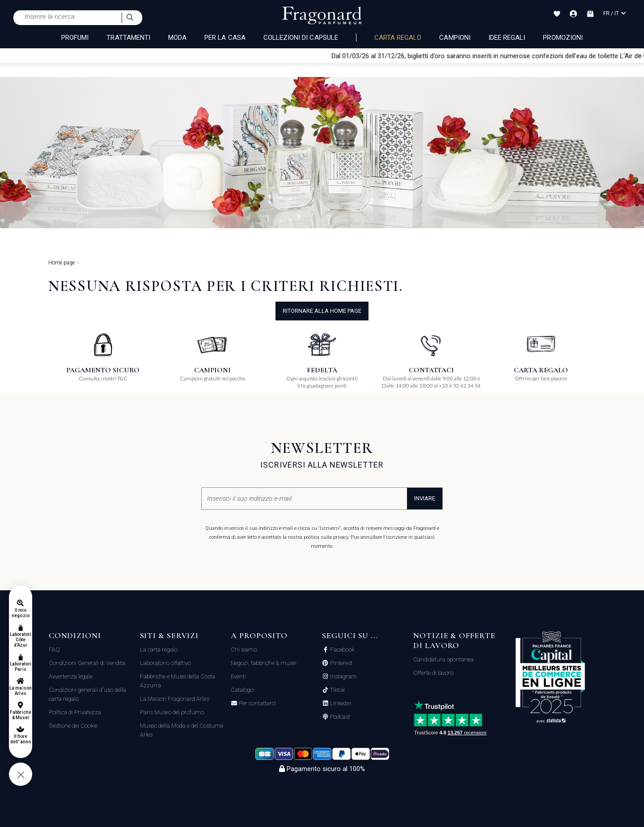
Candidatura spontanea (443, 659)
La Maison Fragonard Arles (174, 699)
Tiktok (337, 690)
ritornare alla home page (322, 311)
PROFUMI (75, 38)
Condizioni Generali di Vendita (87, 663)
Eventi (238, 676)
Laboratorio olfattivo (165, 663)
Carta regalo (398, 38)
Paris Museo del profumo (172, 712)
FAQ (54, 650)
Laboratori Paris (21, 667)
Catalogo (242, 690)
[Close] (640, 55)
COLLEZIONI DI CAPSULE (301, 38)
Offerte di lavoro (433, 673)
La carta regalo (159, 650)
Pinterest (341, 663)
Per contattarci (257, 703)
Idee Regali (507, 38)
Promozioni (563, 38)
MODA (177, 38)
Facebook (341, 650)
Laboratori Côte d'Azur (21, 640)
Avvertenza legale (71, 676)
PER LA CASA (225, 38)
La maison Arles (20, 691)
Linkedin (340, 703)
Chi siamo (244, 650)
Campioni (455, 38)
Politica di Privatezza (75, 712)
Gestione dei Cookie (73, 726)
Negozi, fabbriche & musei (264, 663)
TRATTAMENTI (128, 38)
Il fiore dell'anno (20, 739)
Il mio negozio (20, 613)
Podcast (339, 717)
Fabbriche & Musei (20, 715)
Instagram (343, 677)
